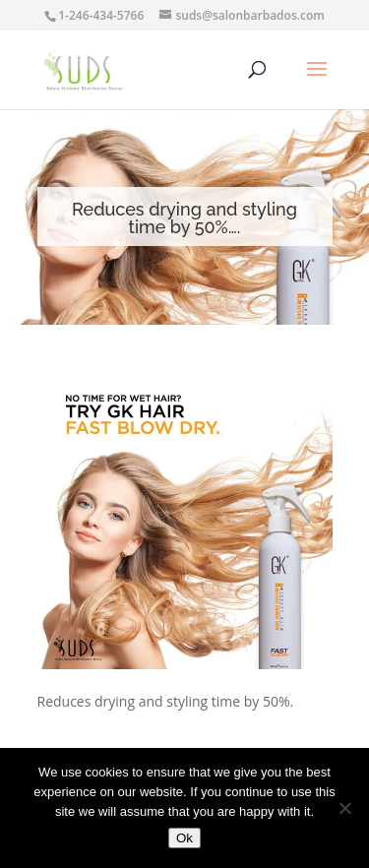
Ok (184, 838)
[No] (344, 808)
